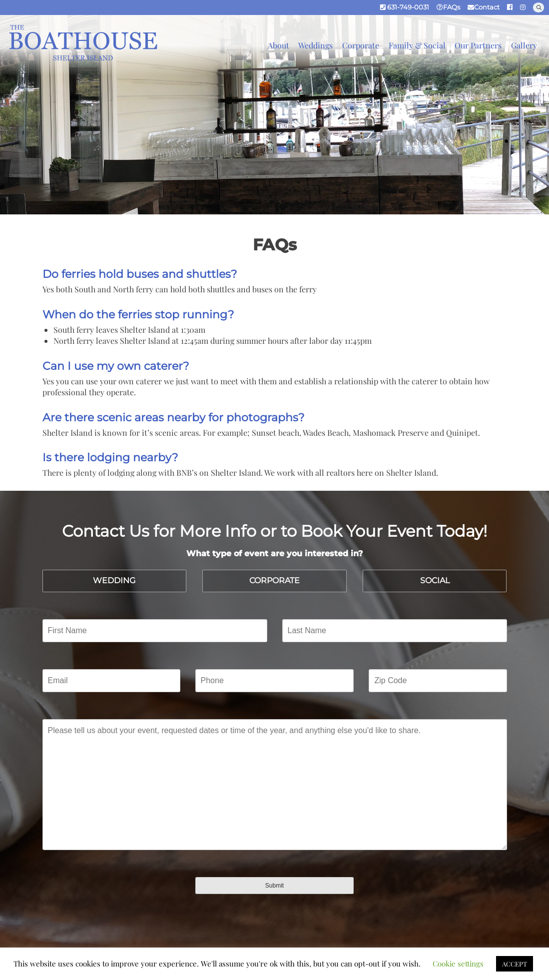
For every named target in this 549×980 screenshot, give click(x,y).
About (278, 45)
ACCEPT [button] (515, 964)
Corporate (361, 45)
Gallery (524, 45)
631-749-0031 (405, 7)
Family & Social (417, 45)
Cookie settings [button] (458, 964)
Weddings (315, 45)
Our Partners (478, 45)
